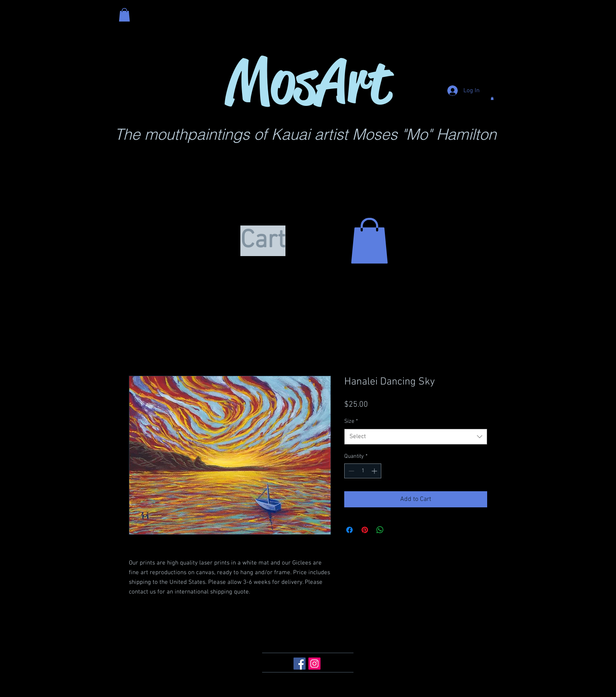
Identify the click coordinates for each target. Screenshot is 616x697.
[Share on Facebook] (349, 530)
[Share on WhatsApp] (380, 530)
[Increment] (375, 471)
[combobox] (416, 437)
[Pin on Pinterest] (365, 530)
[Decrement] (350, 471)
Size (351, 421)
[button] (124, 15)
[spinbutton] (363, 471)
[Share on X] (395, 530)
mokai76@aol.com (287, 634)
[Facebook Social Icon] (300, 664)
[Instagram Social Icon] (314, 664)
